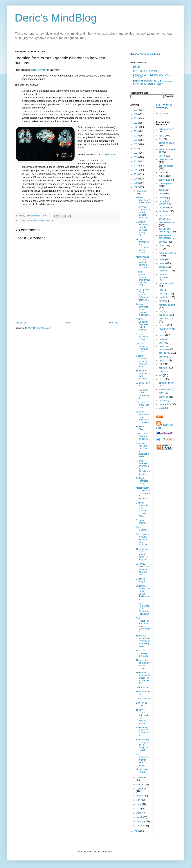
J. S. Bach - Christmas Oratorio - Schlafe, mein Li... (142, 325)
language (164, 294)
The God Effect (140, 428)
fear (161, 249)
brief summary (39, 70)
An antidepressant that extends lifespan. (143, 760)
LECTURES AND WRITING (147, 71)
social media (165, 389)
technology (164, 397)
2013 (137, 161)
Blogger (109, 852)
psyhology (164, 357)
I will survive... (143, 687)
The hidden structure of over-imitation (143, 375)
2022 (137, 123)
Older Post (113, 323)
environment (165, 215)
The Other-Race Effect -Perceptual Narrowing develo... (143, 641)
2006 (137, 831)
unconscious (165, 404)
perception (164, 339)
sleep (162, 379)
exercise (163, 242)
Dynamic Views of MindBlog (145, 54)
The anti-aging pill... (143, 693)
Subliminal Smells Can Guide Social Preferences (143, 593)
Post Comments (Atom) (40, 328)
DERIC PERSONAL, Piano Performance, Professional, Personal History (153, 83)
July (139, 800)
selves (162, 372)
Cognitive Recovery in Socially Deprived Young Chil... (143, 229)
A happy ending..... (142, 522)
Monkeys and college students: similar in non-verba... (143, 262)
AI (160, 139)
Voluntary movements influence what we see (143, 569)
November (142, 778)
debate (162, 190)
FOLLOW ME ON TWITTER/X (165, 107)
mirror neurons (166, 319)
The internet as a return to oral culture (143, 664)
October (141, 785)
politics (162, 343)
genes (34, 220)
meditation (164, 297)
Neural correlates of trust (142, 337)
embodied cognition (164, 202)
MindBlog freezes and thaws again (143, 200)
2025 (137, 110)
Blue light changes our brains (142, 653)
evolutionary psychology (165, 230)
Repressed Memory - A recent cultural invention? (143, 212)
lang (161, 290)
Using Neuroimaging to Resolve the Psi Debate (143, 609)
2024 (137, 114)
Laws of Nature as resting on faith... (142, 348)
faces (162, 246)
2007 (137, 187)
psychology (165, 353)
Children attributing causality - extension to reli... (142, 361)
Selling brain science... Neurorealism (143, 394)
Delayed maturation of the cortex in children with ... (143, 509)
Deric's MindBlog (56, 18)
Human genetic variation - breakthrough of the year (143, 278)
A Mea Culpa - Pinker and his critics (143, 436)
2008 (137, 183)
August (140, 796)
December (142, 191)
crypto (162, 172)
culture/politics (166, 184)
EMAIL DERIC (163, 114)
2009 (137, 179)
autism (162, 156)
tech (161, 393)
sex (161, 375)
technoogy (164, 401)
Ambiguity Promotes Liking (142, 481)
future (162, 259)
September (142, 789)
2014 (137, 157)
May (139, 809)
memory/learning (45, 220)
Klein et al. (110, 154)
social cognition (167, 383)
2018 (137, 140)
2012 (137, 166)
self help (163, 368)
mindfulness (165, 315)
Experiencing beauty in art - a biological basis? (142, 745)
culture (162, 176)
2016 (137, 149)
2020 (137, 131)
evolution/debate (167, 223)
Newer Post (21, 323)
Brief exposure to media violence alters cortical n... (143, 540)
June (139, 804)
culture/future (165, 180)
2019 (137, 136)
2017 (137, 144)
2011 (137, 170)
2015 (137, 153)
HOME (136, 67)
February (141, 821)
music (162, 335)
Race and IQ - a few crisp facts (143, 405)
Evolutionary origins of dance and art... (142, 731)
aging (162, 136)
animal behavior (167, 143)
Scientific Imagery (141, 580)
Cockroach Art (143, 699)
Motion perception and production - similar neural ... (143, 246)
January (141, 826)
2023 (137, 118)
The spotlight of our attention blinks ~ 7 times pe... (142, 554)
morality (163, 325)
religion (163, 360)
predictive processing (164, 348)
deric (161, 194)
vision (162, 408)
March (140, 817)
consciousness (166, 166)
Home (68, 323)
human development (165, 276)
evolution (163, 219)
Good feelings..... (143, 529)
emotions (164, 211)
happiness (164, 271)
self (161, 364)
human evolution (167, 283)
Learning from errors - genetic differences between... (143, 295)
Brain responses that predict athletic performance (143, 625)
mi (160, 311)
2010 (137, 174)
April (139, 813)
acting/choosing (167, 129)
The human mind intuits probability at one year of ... (143, 678)
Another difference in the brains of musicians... (143, 310)
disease (163, 198)
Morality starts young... (143, 771)
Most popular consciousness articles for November (143, 493)
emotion (163, 208)
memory (163, 301)
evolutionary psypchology (165, 237)
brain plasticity (166, 159)
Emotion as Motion (141, 704)
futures (162, 263)
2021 (137, 127)
